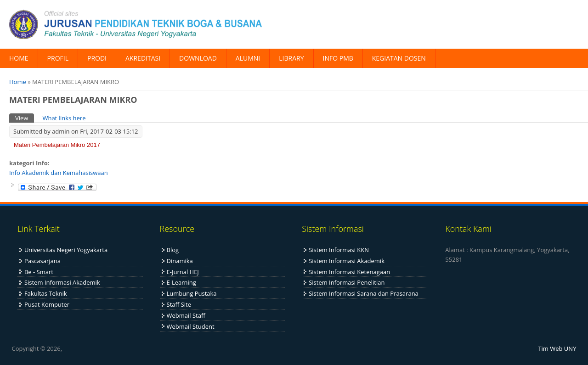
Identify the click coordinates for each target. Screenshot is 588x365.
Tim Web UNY (557, 348)
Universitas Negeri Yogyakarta (66, 250)
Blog (173, 250)
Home (18, 82)
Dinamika (180, 261)
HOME (19, 58)
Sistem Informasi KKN (339, 250)
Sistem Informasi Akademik (62, 282)
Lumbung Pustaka (192, 293)
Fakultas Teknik (46, 293)
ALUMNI (248, 58)
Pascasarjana (42, 261)
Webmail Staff (186, 315)
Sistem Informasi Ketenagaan (349, 272)
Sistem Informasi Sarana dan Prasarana (364, 293)
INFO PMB (338, 58)
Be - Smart (39, 272)
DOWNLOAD (198, 58)
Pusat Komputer (47, 304)
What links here (64, 118)
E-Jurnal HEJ (183, 272)
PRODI (97, 58)
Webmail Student (191, 326)
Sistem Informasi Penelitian (347, 282)
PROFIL (58, 58)
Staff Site (179, 304)
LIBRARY (291, 58)
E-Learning (181, 282)
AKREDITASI (143, 58)
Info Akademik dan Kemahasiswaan (59, 173)
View (25, 118)
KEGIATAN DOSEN (399, 58)
